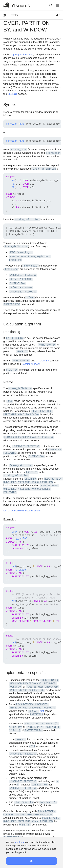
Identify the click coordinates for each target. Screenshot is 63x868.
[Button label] (58, 5)
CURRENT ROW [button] (17, 283)
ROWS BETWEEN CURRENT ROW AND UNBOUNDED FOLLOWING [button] (30, 813)
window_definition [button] (44, 169)
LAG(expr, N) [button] (48, 802)
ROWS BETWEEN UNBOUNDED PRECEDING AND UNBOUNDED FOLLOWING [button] (31, 489)
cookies (20, 842)
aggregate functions (22, 54)
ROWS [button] (10, 401)
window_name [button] (19, 150)
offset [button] (30, 298)
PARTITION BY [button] (15, 338)
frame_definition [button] (16, 247)
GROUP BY (42, 361)
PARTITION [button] (37, 714)
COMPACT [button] (34, 711)
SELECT (12, 94)
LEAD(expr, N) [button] (24, 802)
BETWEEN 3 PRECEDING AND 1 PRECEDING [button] (29, 437)
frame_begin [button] (30, 266)
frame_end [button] (11, 269)
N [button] (57, 781)
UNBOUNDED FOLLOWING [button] (23, 292)
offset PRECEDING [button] (21, 279)
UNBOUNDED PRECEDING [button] (23, 275)
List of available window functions (22, 511)
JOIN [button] (32, 746)
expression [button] (53, 153)
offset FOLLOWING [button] (21, 288)
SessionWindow (30, 364)
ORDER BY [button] (22, 352)
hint (42, 711)
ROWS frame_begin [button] (21, 252)
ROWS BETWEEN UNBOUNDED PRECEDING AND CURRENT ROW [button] (32, 820)
